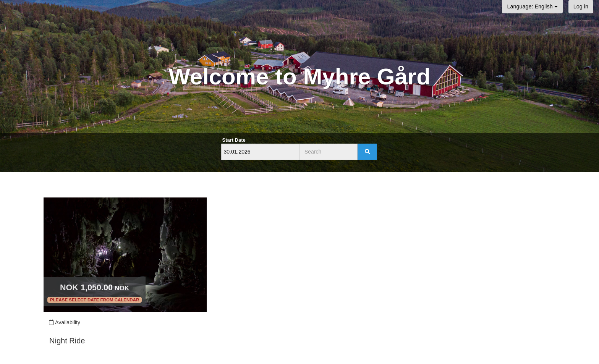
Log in (581, 6)
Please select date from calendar (95, 300)
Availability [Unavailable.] (64, 322)
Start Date (234, 140)
